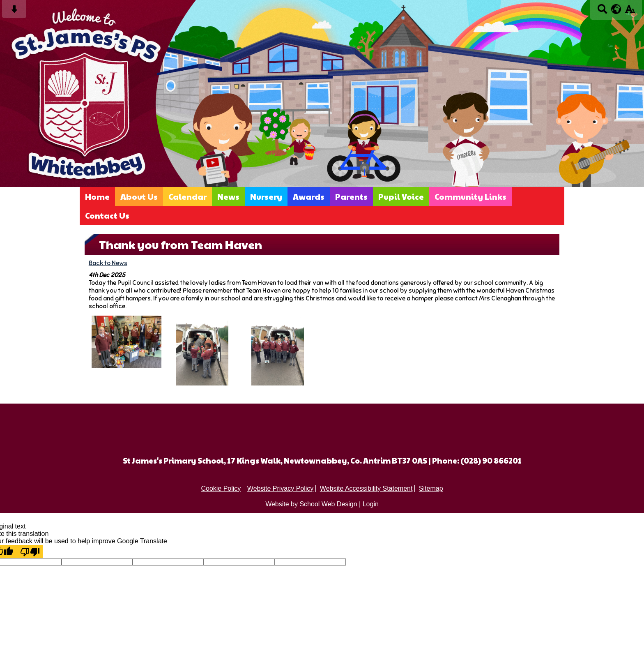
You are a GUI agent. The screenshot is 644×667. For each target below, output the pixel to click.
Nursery (266, 196)
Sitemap (431, 488)
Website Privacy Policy (281, 488)
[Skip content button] (14, 12)
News (228, 196)
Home (97, 196)
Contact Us (107, 215)
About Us (139, 196)
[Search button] (602, 12)
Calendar (187, 196)
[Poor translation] (30, 552)
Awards (309, 196)
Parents (351, 196)
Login (371, 504)
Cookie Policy (221, 488)
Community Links (470, 196)
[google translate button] (616, 9)
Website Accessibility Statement (366, 488)
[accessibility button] (630, 12)
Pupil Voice (401, 196)
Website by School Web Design (311, 504)
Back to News (108, 263)
